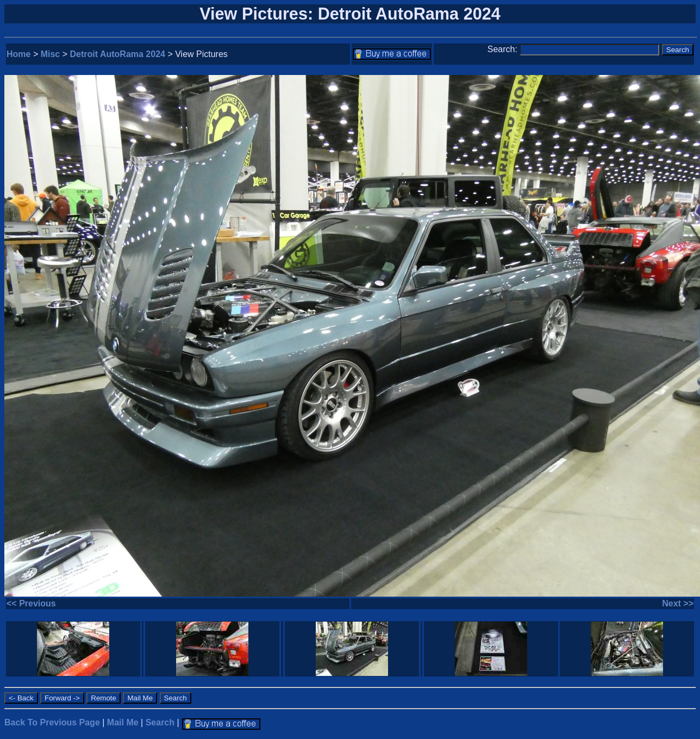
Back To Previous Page (52, 722)
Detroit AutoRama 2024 (118, 54)
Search (160, 722)
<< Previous (31, 603)
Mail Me (123, 722)
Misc (51, 54)
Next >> (678, 603)
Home (18, 54)
